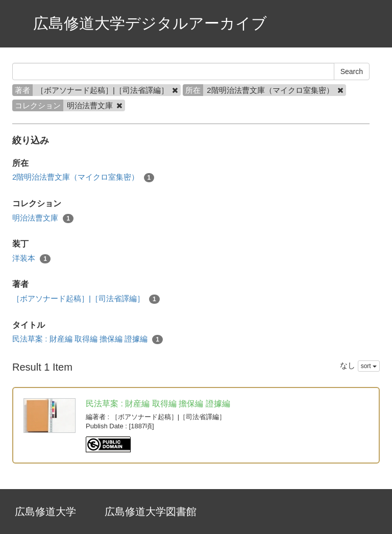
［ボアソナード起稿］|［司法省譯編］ (86, 299)
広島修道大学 (45, 512)
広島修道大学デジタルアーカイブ (150, 23)
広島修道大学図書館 (151, 512)
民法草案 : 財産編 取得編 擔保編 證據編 (88, 339)
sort (369, 366)
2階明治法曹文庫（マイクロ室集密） (83, 177)
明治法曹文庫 (43, 218)
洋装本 (31, 259)
